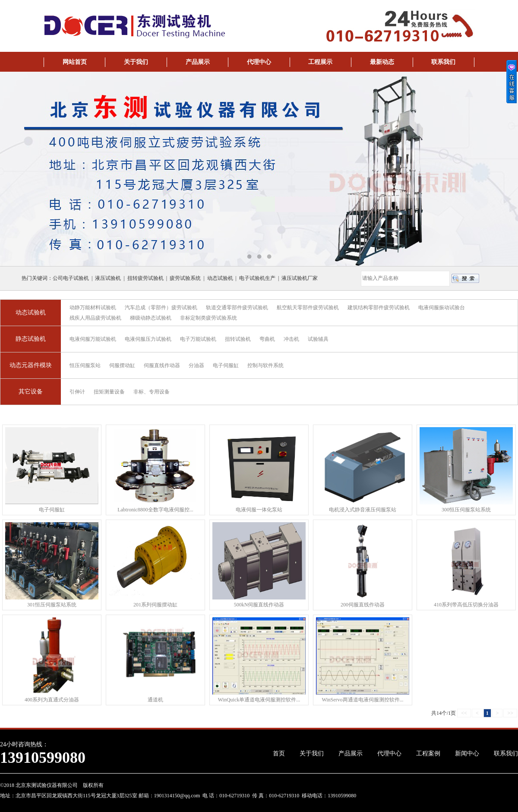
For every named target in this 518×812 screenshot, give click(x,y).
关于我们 (136, 62)
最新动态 (382, 62)
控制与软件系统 (265, 365)
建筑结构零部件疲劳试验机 (379, 308)
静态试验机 (31, 339)
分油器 (196, 365)
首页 (279, 753)
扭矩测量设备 (109, 392)
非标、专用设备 (152, 392)
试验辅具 (318, 339)
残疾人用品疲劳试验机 (95, 318)
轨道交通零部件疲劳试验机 (237, 308)
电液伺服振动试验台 (442, 308)
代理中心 (259, 62)
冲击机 (291, 339)
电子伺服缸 (226, 365)
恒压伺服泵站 (85, 365)
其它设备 (31, 392)
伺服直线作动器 (162, 365)
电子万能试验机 (198, 339)
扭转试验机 (238, 339)
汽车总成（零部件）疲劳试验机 (161, 308)
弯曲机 (267, 339)
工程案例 (428, 753)
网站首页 (75, 62)
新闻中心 (467, 753)
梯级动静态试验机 (151, 318)
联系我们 (443, 62)
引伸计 (77, 392)
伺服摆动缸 (122, 365)
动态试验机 (31, 312)
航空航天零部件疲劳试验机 (308, 308)
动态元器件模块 (31, 365)
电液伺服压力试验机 (148, 339)
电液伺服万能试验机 (93, 339)
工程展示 (320, 62)
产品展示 (198, 62)
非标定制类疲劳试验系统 (208, 318)
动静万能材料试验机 (93, 308)
